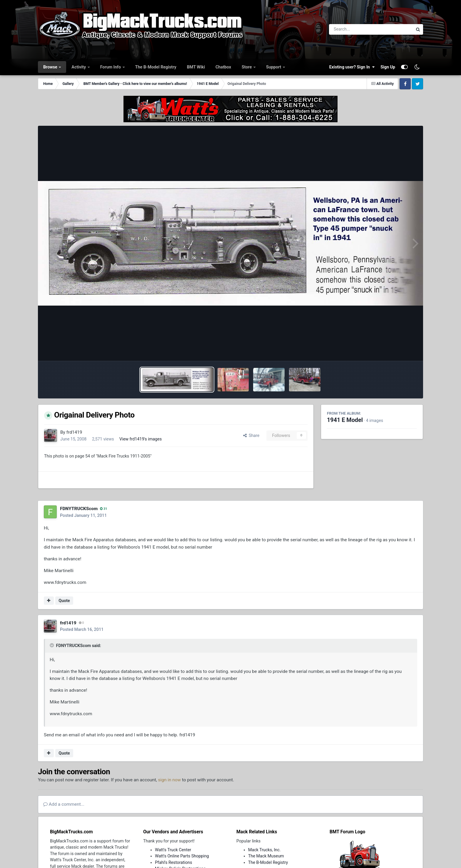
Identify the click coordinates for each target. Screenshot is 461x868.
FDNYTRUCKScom (79, 509)
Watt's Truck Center (173, 850)
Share (251, 435)
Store (247, 67)
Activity (79, 67)
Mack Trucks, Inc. (264, 850)
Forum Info (111, 67)
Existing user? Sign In (352, 67)
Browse (51, 67)
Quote (64, 601)
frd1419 (74, 432)
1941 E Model (345, 420)
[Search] (355, 29)
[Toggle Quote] (52, 645)
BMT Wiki (196, 67)
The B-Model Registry (156, 67)
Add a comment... (64, 804)
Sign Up (388, 67)
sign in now (170, 780)
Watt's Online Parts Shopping (182, 856)
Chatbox (223, 67)
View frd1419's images (141, 439)
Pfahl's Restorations (173, 862)
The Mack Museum (266, 856)
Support (274, 67)
